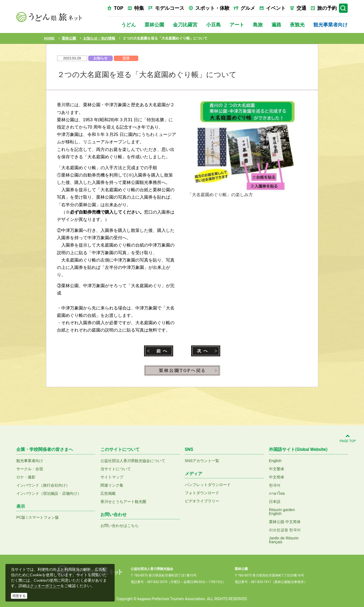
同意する (19, 596)
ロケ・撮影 (26, 477)
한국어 (275, 485)
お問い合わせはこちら (120, 526)
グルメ (248, 8)
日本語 (275, 502)
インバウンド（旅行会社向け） (43, 485)
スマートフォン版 (44, 517)
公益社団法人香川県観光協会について (133, 461)
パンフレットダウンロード (208, 485)
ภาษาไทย (277, 493)
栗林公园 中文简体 (285, 522)
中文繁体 (277, 469)
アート (237, 25)
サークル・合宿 (30, 469)
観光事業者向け (331, 25)
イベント (276, 8)
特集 (139, 8)
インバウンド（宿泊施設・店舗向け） (49, 493)
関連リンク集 (112, 485)
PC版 (21, 517)
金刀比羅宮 (185, 25)
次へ (206, 351)
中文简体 (277, 477)
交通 (301, 8)
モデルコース (170, 8)
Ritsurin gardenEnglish (282, 512)
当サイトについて (116, 469)
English (275, 461)
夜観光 (297, 25)
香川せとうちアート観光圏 (123, 502)
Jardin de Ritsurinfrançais (284, 540)
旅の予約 (327, 8)
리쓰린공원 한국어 (285, 530)
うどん (129, 25)
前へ (159, 351)
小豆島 (213, 25)
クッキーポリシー (45, 586)
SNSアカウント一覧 (202, 461)
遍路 (276, 25)
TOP (119, 8)
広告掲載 (108, 493)
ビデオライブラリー (202, 501)
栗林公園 (154, 25)
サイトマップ (112, 477)
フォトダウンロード (202, 493)
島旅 (258, 25)
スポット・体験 (212, 8)
